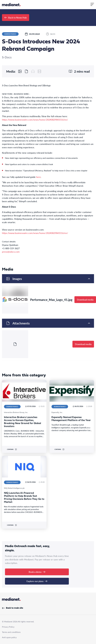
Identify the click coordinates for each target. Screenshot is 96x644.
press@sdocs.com (11, 252)
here (38, 177)
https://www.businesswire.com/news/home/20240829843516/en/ (35, 120)
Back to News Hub (16, 17)
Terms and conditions (11, 632)
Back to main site (13, 608)
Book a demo (37, 572)
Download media (85, 300)
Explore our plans (37, 581)
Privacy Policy (8, 627)
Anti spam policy (9, 637)
